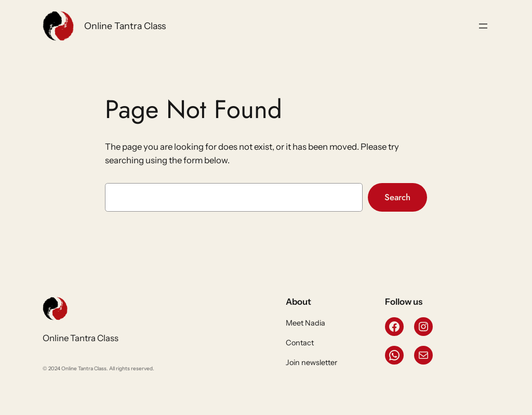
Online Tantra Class (125, 26)
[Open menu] (483, 26)
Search (397, 197)
